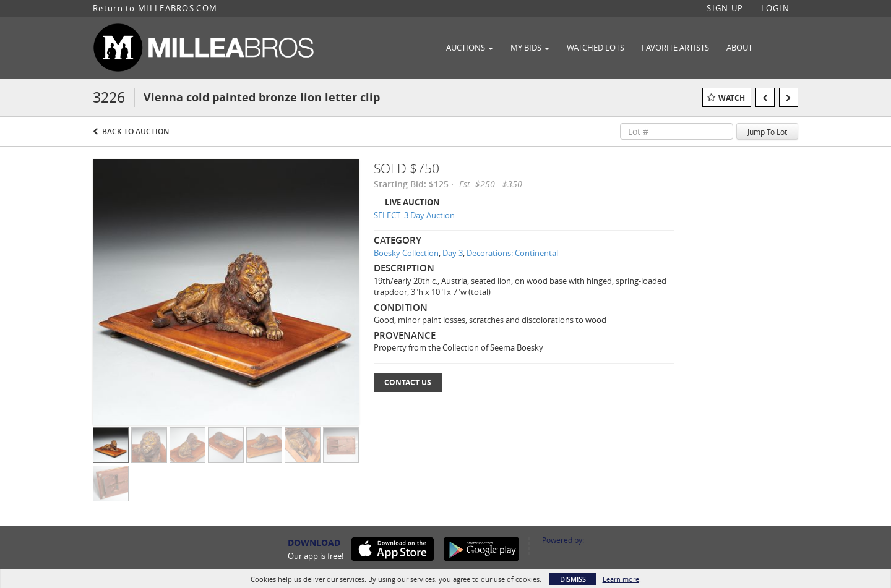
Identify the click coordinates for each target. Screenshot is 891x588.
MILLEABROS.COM (178, 8)
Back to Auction (136, 131)
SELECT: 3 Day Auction (414, 215)
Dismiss (573, 579)
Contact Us (408, 382)
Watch (732, 98)
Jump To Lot (767, 132)
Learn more (621, 579)
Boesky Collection (406, 253)
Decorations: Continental (512, 253)
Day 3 (453, 253)
